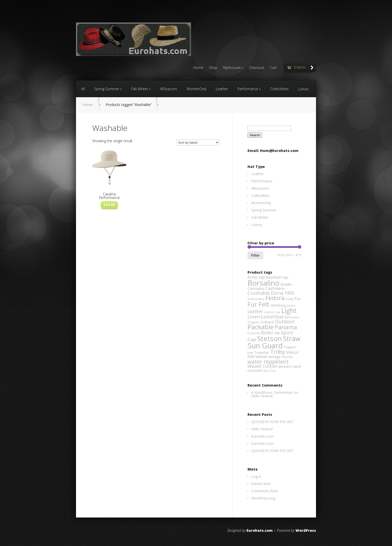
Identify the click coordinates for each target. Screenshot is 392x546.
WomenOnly (196, 89)
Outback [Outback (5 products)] (267, 322)
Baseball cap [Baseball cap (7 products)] (277, 277)
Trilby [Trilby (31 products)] (278, 352)
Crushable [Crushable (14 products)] (259, 293)
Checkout (257, 68)
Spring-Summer (107, 89)
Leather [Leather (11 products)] (255, 311)
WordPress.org (263, 498)
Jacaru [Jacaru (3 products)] (291, 305)
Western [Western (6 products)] (285, 366)
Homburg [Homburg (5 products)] (278, 305)
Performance (248, 89)
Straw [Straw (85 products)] (292, 339)
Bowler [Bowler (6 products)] (286, 284)
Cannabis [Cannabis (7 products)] (256, 288)
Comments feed (264, 491)
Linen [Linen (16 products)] (254, 317)
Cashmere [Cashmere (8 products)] (275, 288)
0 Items (300, 67)
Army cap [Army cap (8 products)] (256, 277)
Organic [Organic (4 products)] (253, 322)
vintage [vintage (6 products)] (274, 357)
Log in (256, 476)
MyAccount (232, 68)
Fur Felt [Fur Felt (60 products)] (258, 304)
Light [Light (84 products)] (289, 311)
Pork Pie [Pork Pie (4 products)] (254, 333)
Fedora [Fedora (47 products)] (275, 298)
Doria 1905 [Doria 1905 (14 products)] (283, 293)
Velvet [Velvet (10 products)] (261, 356)
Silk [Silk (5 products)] (277, 333)
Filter (255, 255)
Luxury (303, 89)
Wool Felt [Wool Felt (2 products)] (269, 371)
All (83, 89)
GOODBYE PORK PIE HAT (272, 422)
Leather (222, 89)
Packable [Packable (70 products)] (261, 327)
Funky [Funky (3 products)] (289, 299)
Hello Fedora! (262, 396)
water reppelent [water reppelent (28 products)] (268, 361)
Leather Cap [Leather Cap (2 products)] (272, 312)
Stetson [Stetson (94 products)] (270, 338)
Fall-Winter (140, 89)
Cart (273, 68)
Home (198, 68)
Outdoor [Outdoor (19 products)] (285, 321)
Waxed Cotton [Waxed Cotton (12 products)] (262, 366)
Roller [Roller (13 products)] (267, 333)
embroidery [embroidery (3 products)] (256, 299)
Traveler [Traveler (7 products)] (261, 352)
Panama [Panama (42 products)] (286, 327)
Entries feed (261, 484)
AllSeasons (169, 89)
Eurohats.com (262, 436)
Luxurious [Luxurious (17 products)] (272, 316)
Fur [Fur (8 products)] (298, 299)
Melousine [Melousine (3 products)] (292, 317)
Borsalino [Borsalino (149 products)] (263, 283)
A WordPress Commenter (272, 392)
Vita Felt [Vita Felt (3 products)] (287, 357)
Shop (213, 68)
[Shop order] (198, 143)
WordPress (306, 530)
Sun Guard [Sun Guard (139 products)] (265, 345)
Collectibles (279, 89)
